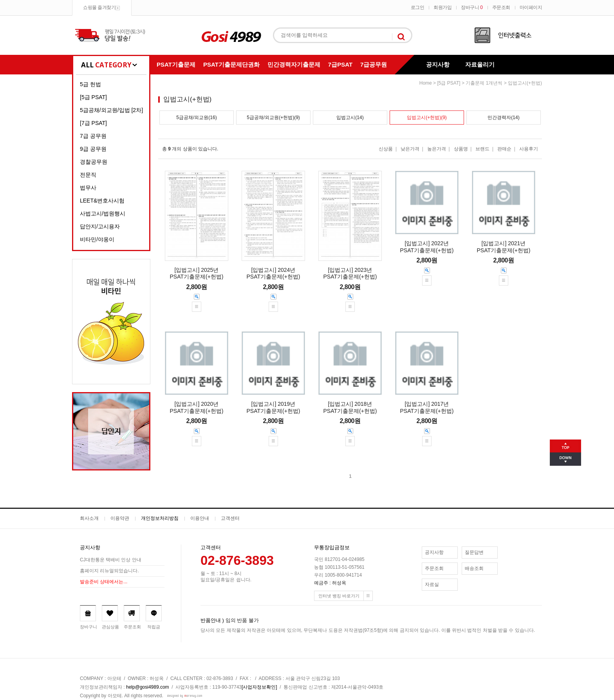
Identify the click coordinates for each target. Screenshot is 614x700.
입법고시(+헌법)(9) (427, 118)
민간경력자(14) (503, 118)
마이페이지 (531, 7)
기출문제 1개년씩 (484, 83)
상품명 (461, 149)
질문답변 (474, 552)
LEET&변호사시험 (102, 201)
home (426, 83)
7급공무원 (374, 64)
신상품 (386, 149)
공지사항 (438, 64)
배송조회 (474, 568)
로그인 (418, 7)
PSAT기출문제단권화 (231, 64)
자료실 (432, 584)
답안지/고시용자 (100, 226)
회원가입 (442, 7)
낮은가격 (410, 149)
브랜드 (482, 149)
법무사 (88, 188)
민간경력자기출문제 (294, 64)
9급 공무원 (93, 149)
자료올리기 (480, 64)
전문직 (88, 175)
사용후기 (529, 149)
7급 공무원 (93, 136)
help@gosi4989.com (148, 687)
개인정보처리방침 (160, 518)
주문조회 (501, 7)
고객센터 (230, 518)
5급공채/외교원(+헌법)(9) (273, 118)
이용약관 (120, 518)
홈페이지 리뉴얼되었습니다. (109, 571)
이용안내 (200, 518)
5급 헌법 (90, 84)
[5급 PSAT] (93, 97)
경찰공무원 (94, 162)
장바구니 (472, 7)
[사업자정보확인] (259, 687)
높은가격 (437, 149)
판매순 (504, 149)
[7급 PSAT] (93, 123)
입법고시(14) (350, 118)
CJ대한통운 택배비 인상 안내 (111, 560)
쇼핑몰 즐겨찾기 (99, 7)
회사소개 (89, 518)
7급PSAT (340, 64)
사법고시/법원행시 (103, 213)
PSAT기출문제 (176, 64)
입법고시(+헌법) (525, 83)
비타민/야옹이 (97, 239)
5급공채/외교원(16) (196, 118)
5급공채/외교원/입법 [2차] (111, 110)
